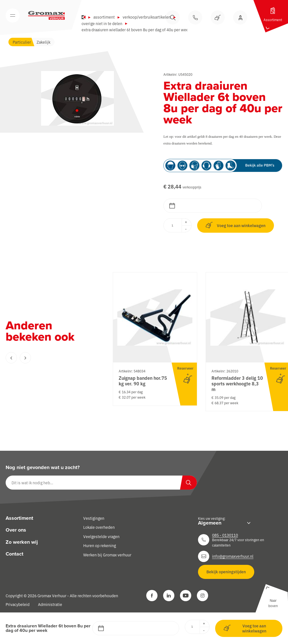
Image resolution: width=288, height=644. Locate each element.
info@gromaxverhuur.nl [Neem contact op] (233, 556)
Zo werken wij (22, 542)
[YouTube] (186, 596)
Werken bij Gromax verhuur (107, 555)
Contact (14, 554)
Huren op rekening (100, 545)
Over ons (16, 530)
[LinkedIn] (169, 596)
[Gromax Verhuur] (46, 15)
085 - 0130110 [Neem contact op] (225, 535)
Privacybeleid (18, 604)
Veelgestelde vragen (101, 536)
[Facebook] (152, 596)
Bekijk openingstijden (226, 572)
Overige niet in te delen (102, 23)
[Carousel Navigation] (48, 358)
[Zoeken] (188, 483)
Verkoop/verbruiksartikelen (147, 17)
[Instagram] (202, 596)
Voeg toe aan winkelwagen (236, 225)
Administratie (50, 604)
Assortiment (104, 17)
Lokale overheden (99, 527)
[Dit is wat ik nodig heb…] (101, 483)
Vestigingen (94, 518)
